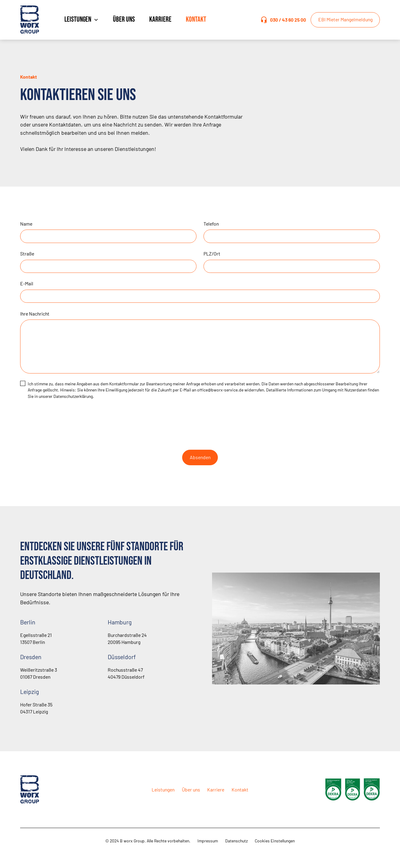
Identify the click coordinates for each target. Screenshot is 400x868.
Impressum (208, 841)
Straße (27, 254)
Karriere (160, 20)
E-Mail (27, 283)
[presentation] (200, 423)
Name (26, 224)
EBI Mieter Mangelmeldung (345, 19)
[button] (81, 20)
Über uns (124, 20)
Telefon (211, 224)
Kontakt (196, 20)
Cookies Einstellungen (275, 841)
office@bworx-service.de (220, 390)
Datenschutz (236, 841)
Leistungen (163, 789)
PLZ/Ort (212, 254)
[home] (35, 20)
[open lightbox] (333, 789)
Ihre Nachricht (35, 314)
